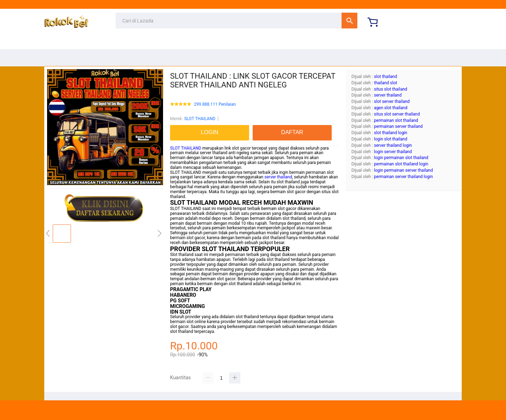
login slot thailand (391, 139)
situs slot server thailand (397, 114)
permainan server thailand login (403, 177)
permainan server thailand (398, 126)
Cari (349, 21)
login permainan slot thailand (401, 158)
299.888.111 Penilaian (215, 104)
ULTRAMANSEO (253, 410)
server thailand (278, 177)
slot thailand (385, 77)
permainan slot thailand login (401, 164)
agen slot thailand (391, 108)
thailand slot (385, 83)
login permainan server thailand (403, 170)
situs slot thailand (391, 89)
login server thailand (393, 152)
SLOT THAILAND (200, 119)
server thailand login (393, 145)
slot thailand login (391, 133)
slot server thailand (392, 101)
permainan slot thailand (396, 120)
